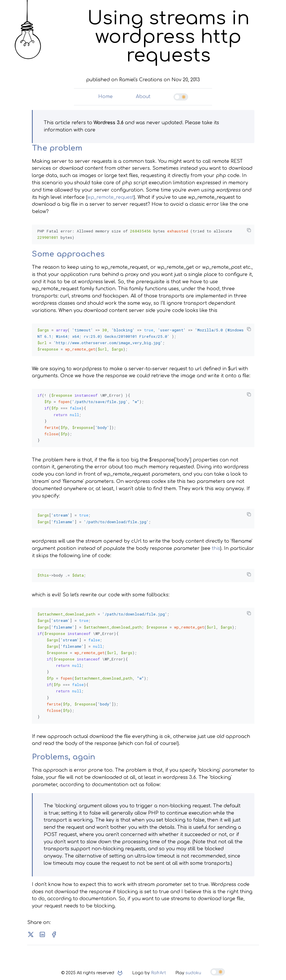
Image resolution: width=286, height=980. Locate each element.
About (143, 97)
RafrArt (159, 970)
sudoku (193, 970)
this (216, 546)
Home (105, 97)
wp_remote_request (111, 197)
